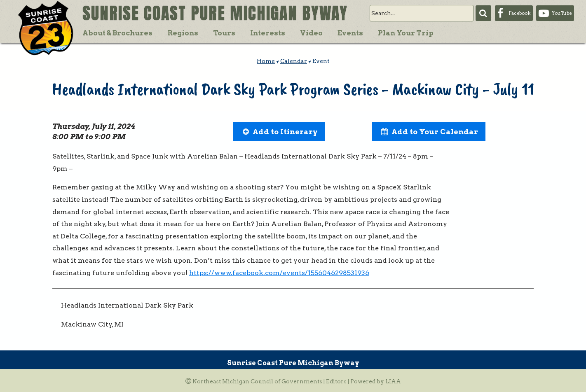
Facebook (519, 13)
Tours (224, 33)
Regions (183, 33)
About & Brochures (117, 33)
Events (350, 33)
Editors (336, 381)
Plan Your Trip (406, 33)
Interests (268, 33)
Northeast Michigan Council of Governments (257, 381)
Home (266, 61)
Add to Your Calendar (435, 132)
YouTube (562, 13)
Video (311, 33)
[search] (422, 13)
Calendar (294, 61)
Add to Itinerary (285, 132)
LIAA (393, 381)
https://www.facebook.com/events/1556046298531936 (279, 273)
